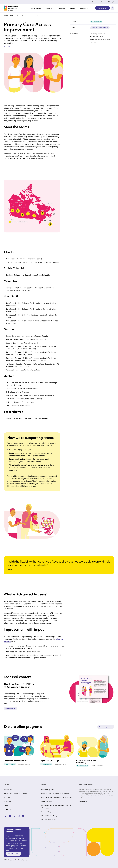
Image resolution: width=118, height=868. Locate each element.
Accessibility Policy (48, 790)
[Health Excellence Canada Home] (11, 8)
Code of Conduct (47, 801)
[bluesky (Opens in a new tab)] (14, 816)
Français (112, 2)
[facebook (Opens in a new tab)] (10, 816)
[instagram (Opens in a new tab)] (19, 816)
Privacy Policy (46, 812)
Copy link (8, 47)
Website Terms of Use (49, 820)
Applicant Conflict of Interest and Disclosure (57, 797)
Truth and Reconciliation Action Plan (16, 793)
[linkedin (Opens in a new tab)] (6, 816)
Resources (7, 801)
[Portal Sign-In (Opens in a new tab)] (103, 8)
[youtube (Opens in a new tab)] (23, 816)
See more (93, 42)
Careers (103, 2)
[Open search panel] (112, 8)
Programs (7, 797)
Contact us (95, 2)
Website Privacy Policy (49, 816)
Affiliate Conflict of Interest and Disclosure (56, 793)
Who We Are (8, 790)
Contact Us (8, 809)
